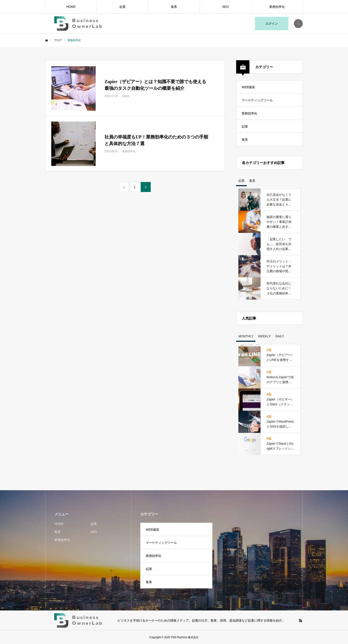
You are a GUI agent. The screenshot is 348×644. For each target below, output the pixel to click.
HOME (71, 7)
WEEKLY (264, 336)
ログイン (272, 24)
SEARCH (298, 24)
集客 (174, 7)
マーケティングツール (257, 100)
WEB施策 (248, 87)
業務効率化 (277, 7)
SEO (225, 7)
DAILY (280, 336)
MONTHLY (246, 336)
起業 (123, 7)
